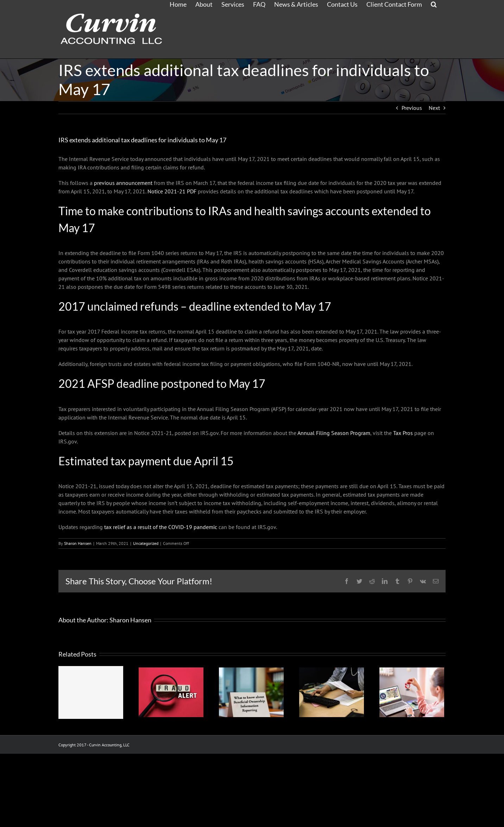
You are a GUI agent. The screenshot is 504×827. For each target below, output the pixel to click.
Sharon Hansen (78, 543)
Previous (412, 108)
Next (434, 108)
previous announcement (123, 183)
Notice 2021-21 (172, 191)
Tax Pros (403, 433)
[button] (434, 4)
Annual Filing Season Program (334, 433)
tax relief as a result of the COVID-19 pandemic (161, 527)
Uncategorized (146, 543)
